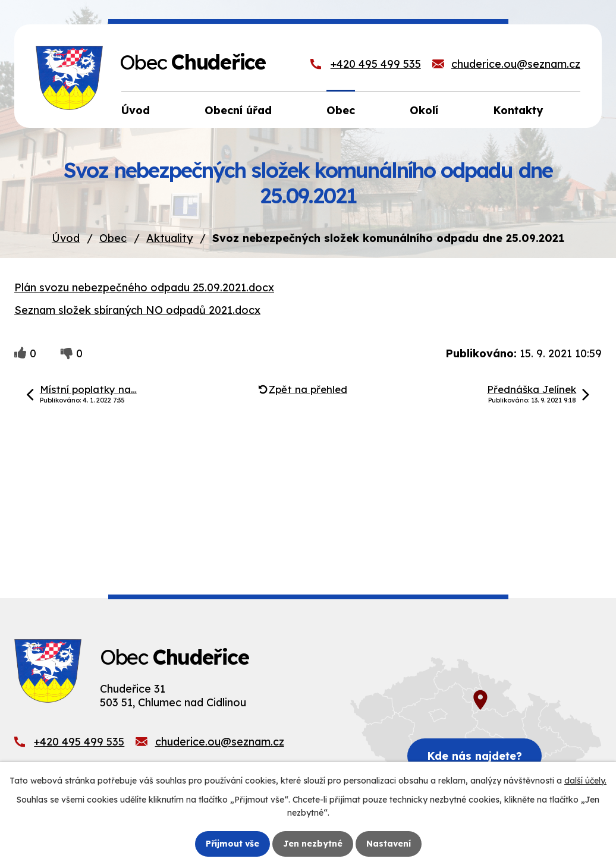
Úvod (66, 238)
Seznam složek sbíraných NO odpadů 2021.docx (137, 310)
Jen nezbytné (313, 844)
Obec (113, 238)
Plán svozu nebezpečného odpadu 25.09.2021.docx (144, 287)
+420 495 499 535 (376, 64)
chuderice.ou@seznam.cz (516, 64)
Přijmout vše (232, 844)
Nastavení (389, 844)
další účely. (585, 781)
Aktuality (169, 238)
